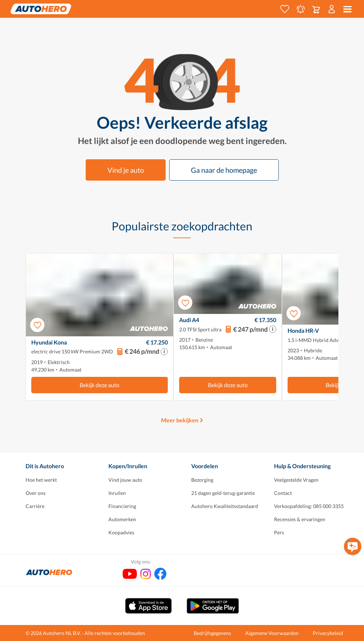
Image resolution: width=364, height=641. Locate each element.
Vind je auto (126, 170)
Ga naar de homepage (224, 170)
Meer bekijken (180, 420)
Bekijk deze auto (100, 385)
